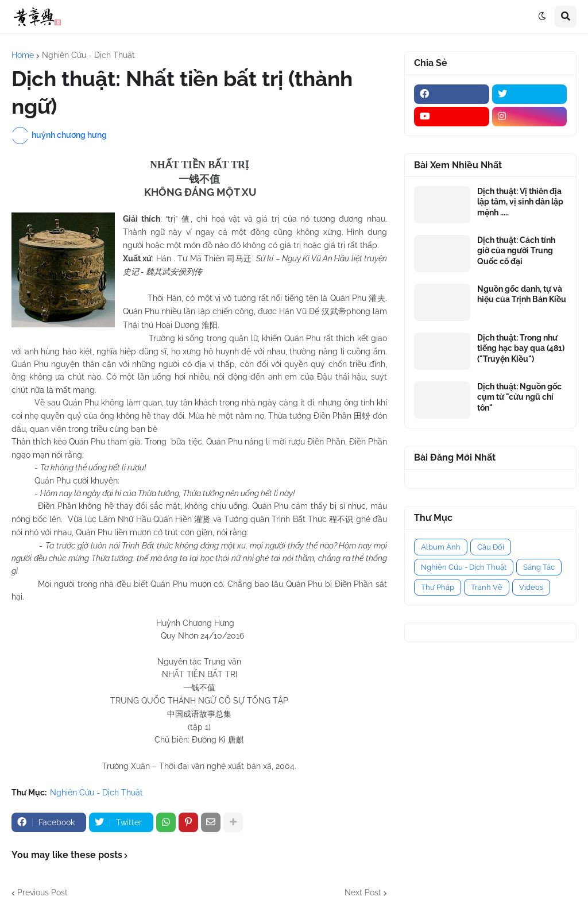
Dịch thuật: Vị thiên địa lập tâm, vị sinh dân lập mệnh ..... (520, 202)
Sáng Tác (539, 567)
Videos (531, 587)
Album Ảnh (441, 547)
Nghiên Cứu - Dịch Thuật (88, 55)
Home (23, 55)
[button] (542, 17)
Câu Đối (491, 547)
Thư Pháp (438, 587)
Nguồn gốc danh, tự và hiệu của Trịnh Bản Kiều (522, 294)
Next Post (363, 892)
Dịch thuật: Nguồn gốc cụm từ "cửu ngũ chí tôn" (519, 397)
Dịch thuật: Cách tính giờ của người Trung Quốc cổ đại (516, 250)
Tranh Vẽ (487, 587)
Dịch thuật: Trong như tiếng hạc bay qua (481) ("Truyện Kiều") (521, 348)
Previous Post (42, 892)
